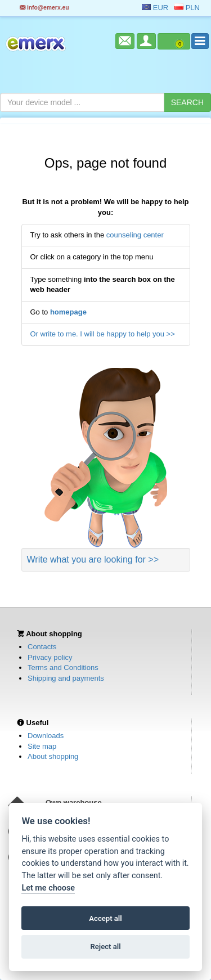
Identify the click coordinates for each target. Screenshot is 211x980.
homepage (68, 312)
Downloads (46, 736)
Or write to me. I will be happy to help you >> (103, 334)
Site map (42, 746)
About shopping (53, 756)
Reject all (105, 947)
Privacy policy (50, 657)
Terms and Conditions (63, 667)
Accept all (105, 918)
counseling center (135, 235)
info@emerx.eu (44, 8)
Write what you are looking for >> (93, 559)
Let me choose (48, 888)
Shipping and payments (66, 678)
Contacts (42, 647)
